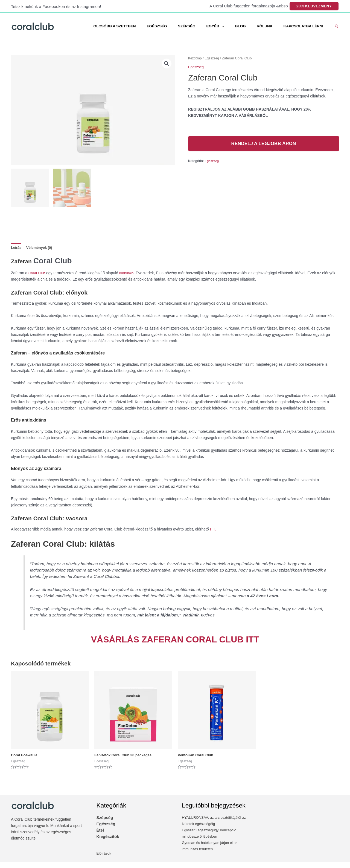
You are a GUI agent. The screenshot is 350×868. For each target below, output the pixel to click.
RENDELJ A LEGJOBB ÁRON (264, 143)
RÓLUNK (270, 26)
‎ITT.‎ (213, 535)
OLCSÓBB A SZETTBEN (138, 26)
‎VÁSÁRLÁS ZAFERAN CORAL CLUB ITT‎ (175, 645)
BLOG (249, 26)
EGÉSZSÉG (176, 26)
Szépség (105, 824)
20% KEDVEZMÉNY (314, 6)
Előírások (104, 859)
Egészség (213, 58)
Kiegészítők (108, 842)
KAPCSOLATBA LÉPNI (305, 26)
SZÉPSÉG (203, 26)
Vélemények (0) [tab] (41, 248)
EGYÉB (225, 26)
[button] (337, 26)
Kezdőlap (196, 58)
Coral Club (62, 264)
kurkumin (128, 279)
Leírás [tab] (17, 248)
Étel (100, 836)
